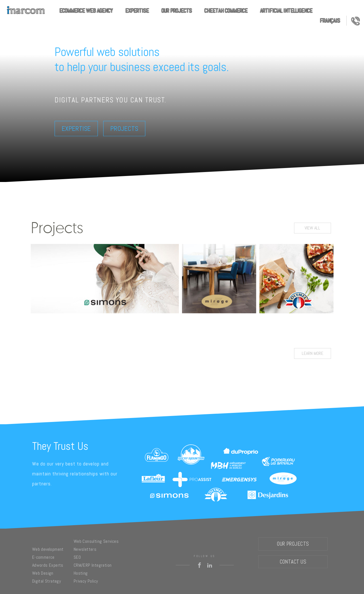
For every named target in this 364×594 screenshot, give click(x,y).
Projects (124, 128)
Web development (48, 549)
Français (330, 21)
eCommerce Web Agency (86, 11)
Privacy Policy (86, 581)
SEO (77, 557)
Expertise (137, 11)
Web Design (43, 573)
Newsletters (85, 549)
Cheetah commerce (226, 11)
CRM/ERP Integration (93, 565)
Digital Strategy (46, 581)
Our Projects (177, 11)
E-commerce (43, 557)
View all (312, 228)
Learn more (313, 353)
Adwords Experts (48, 565)
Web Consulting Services (96, 541)
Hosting (81, 573)
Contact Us (353, 21)
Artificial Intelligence (286, 11)
